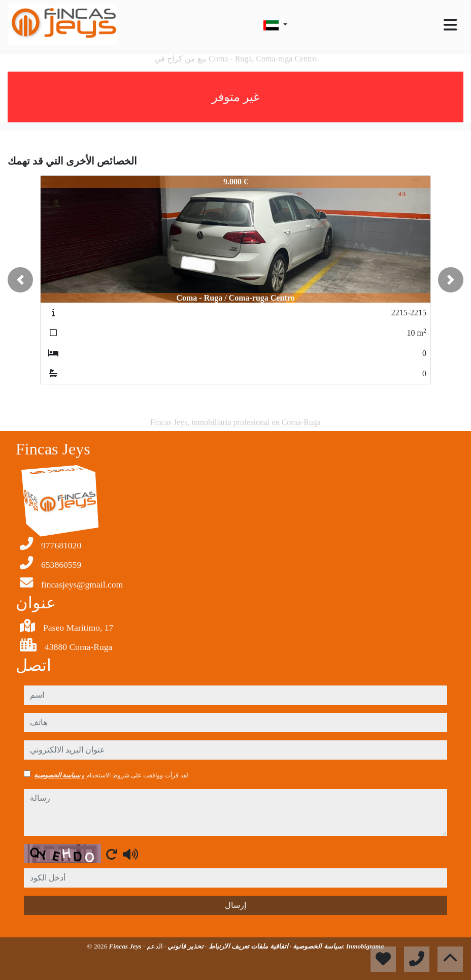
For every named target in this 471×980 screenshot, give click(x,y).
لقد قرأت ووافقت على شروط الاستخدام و (111, 775)
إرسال (236, 905)
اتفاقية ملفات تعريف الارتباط (247, 946)
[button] (20, 280)
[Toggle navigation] (450, 25)
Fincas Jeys (126, 946)
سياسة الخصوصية (57, 775)
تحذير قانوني (185, 946)
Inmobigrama (365, 946)
